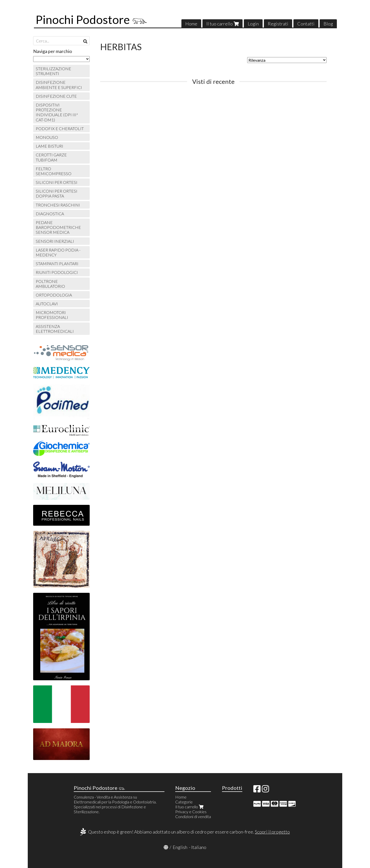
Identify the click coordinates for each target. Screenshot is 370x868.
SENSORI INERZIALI (55, 241)
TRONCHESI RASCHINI (58, 205)
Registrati (278, 24)
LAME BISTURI (49, 146)
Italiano (199, 847)
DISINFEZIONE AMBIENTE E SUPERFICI (59, 85)
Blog (328, 24)
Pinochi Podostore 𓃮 (91, 20)
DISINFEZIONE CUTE (56, 96)
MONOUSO (47, 137)
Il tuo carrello (223, 24)
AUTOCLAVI (47, 304)
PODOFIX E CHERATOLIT (60, 128)
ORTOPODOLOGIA (54, 295)
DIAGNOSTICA (50, 214)
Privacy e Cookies (191, 812)
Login (253, 24)
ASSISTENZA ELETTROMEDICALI (55, 329)
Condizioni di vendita (193, 816)
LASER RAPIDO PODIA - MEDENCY (58, 252)
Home (191, 24)
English (180, 847)
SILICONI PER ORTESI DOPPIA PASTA (57, 193)
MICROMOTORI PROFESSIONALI (52, 315)
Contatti (306, 24)
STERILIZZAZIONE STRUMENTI (53, 71)
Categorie (184, 802)
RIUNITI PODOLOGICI (57, 272)
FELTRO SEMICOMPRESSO (54, 171)
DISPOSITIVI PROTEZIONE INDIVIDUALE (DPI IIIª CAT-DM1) (57, 112)
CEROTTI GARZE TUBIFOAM (51, 157)
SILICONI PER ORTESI (57, 182)
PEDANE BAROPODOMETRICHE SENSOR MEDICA (58, 227)
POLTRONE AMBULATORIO (50, 284)
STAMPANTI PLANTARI (57, 263)
